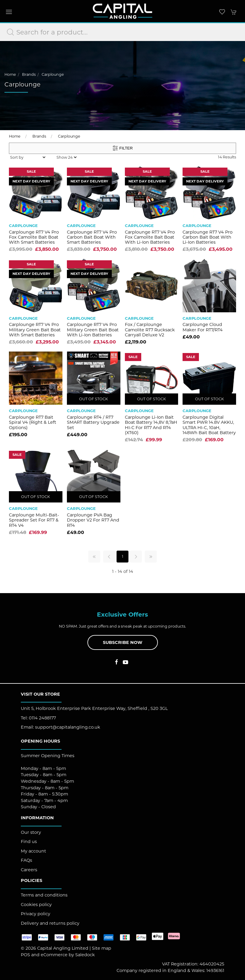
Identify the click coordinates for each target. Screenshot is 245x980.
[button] (9, 12)
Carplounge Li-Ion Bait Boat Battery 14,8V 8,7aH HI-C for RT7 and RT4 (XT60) (151, 425)
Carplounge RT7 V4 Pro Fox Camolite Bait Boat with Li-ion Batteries (150, 237)
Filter (123, 148)
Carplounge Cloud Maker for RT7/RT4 (203, 327)
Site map (102, 948)
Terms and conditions (44, 895)
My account (33, 851)
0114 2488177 (42, 718)
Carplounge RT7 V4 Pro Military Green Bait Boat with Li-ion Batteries (93, 330)
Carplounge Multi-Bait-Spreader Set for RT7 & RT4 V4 (34, 520)
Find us (29, 842)
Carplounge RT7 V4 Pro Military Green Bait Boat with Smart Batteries (35, 330)
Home (10, 74)
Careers (29, 870)
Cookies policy (36, 905)
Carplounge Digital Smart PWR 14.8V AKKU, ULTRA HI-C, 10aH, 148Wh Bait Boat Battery (209, 425)
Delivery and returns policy (50, 923)
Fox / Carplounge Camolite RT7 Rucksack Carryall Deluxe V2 (150, 330)
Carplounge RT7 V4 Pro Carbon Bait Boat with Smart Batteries (92, 237)
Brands (29, 74)
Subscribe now (123, 642)
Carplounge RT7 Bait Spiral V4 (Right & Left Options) (33, 422)
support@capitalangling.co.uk (68, 727)
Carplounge (53, 74)
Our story (31, 832)
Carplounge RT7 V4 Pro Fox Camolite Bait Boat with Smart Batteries (34, 237)
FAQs (26, 860)
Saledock (85, 955)
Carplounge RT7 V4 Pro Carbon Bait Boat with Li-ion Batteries (208, 237)
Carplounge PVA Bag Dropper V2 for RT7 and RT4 (93, 520)
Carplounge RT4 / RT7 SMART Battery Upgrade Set (93, 422)
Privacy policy (36, 914)
